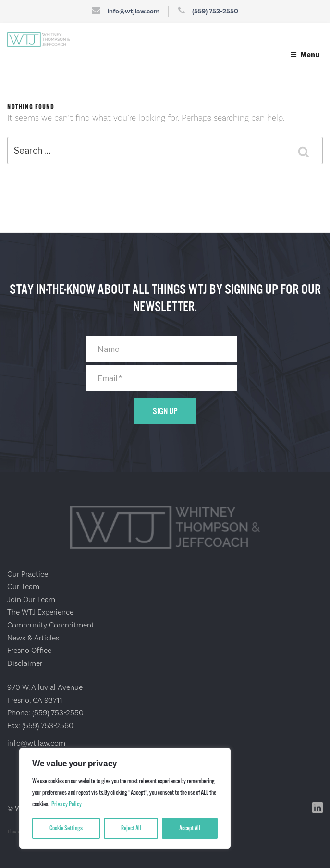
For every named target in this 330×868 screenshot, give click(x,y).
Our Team (23, 587)
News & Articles (33, 638)
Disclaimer (25, 663)
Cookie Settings (66, 828)
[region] (125, 798)
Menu (305, 54)
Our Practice (28, 574)
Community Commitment (51, 625)
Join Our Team (31, 600)
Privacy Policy (67, 804)
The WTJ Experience (40, 612)
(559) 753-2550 (215, 12)
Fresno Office (29, 651)
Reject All (131, 828)
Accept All (190, 828)
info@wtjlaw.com (134, 12)
